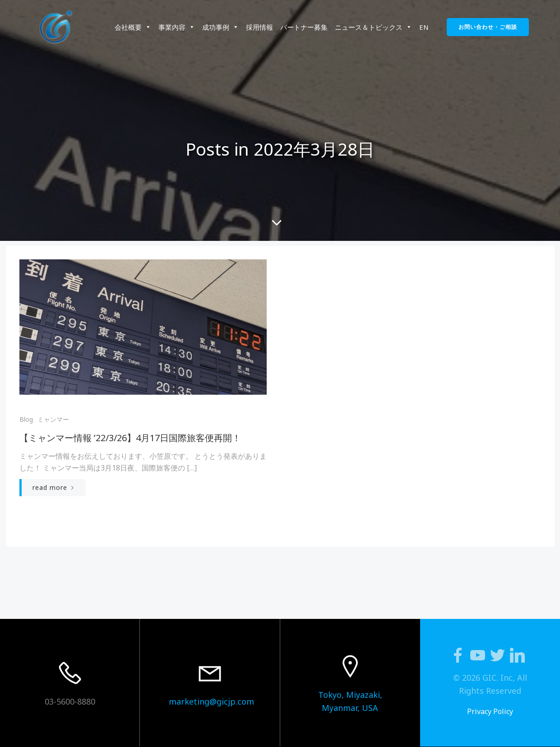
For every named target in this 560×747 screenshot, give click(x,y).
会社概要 (133, 27)
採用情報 (259, 27)
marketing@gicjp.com (211, 701)
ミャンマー (53, 419)
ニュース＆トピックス (373, 27)
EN (424, 27)
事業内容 (177, 27)
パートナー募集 (304, 27)
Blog (26, 419)
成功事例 (220, 27)
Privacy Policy (490, 711)
